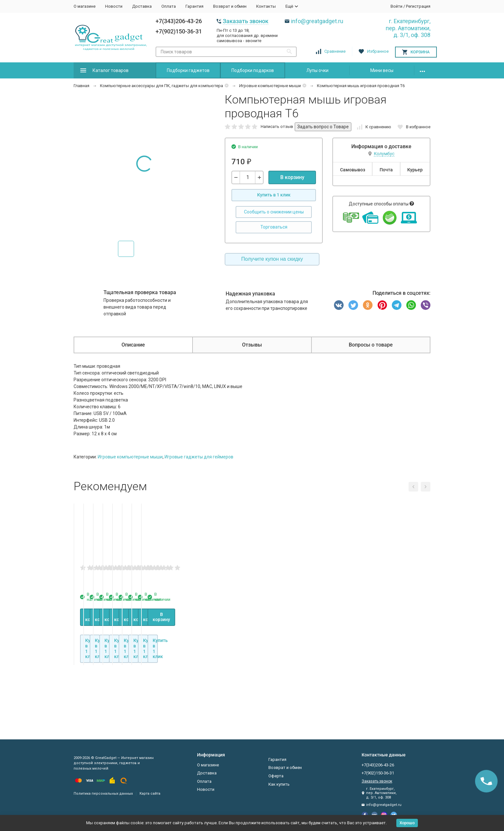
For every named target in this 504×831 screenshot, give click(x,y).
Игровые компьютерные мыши (270, 86)
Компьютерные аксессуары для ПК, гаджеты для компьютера (162, 86)
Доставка (142, 6)
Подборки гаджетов (188, 70)
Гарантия (194, 6)
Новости (114, 6)
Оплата (169, 6)
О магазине (85, 6)
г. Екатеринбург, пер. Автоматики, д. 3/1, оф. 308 (408, 28)
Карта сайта (150, 794)
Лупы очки (317, 70)
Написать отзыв (277, 126)
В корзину (292, 177)
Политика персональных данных (103, 794)
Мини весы (382, 70)
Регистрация (418, 6)
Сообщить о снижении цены (274, 212)
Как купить (279, 784)
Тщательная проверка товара (140, 292)
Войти (396, 6)
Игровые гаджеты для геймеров (199, 457)
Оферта (276, 776)
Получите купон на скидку (272, 259)
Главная (81, 86)
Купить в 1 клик (274, 195)
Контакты (266, 6)
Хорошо (407, 823)
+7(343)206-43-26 (179, 21)
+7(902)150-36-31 (179, 31)
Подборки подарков (253, 70)
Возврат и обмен (230, 6)
